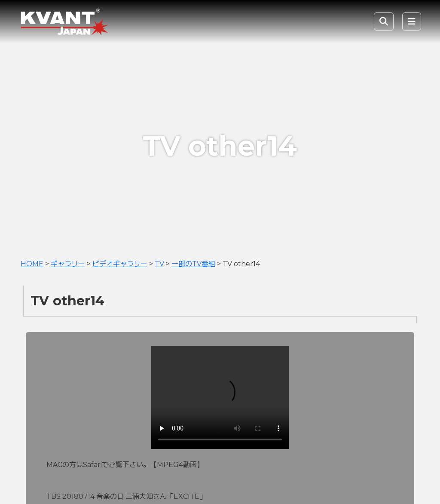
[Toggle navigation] (412, 22)
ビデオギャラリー (120, 264)
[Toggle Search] (384, 22)
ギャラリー (68, 264)
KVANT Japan (83, 22)
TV (159, 264)
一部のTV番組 (193, 264)
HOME (32, 264)
